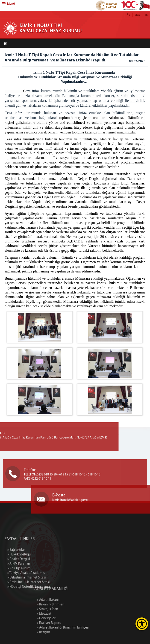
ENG (137, 15)
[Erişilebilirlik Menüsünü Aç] (142, 624)
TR (146, 15)
